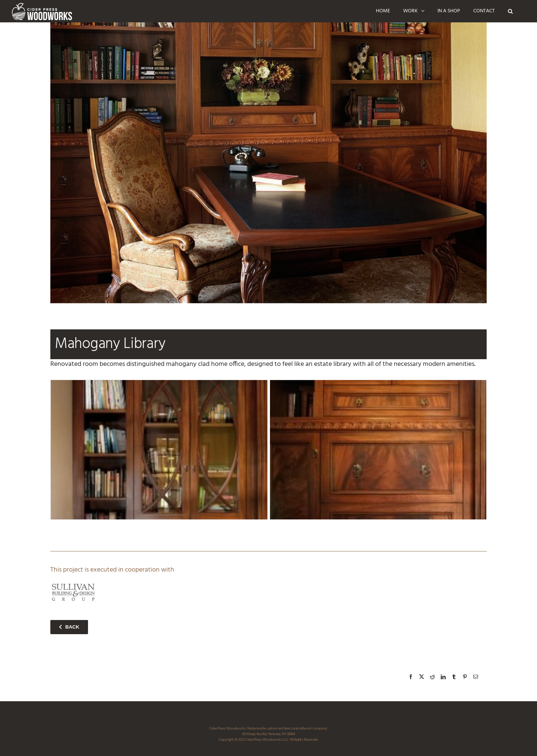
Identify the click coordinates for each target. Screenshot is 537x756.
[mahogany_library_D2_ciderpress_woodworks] (159, 450)
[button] (510, 11)
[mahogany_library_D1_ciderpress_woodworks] (378, 450)
